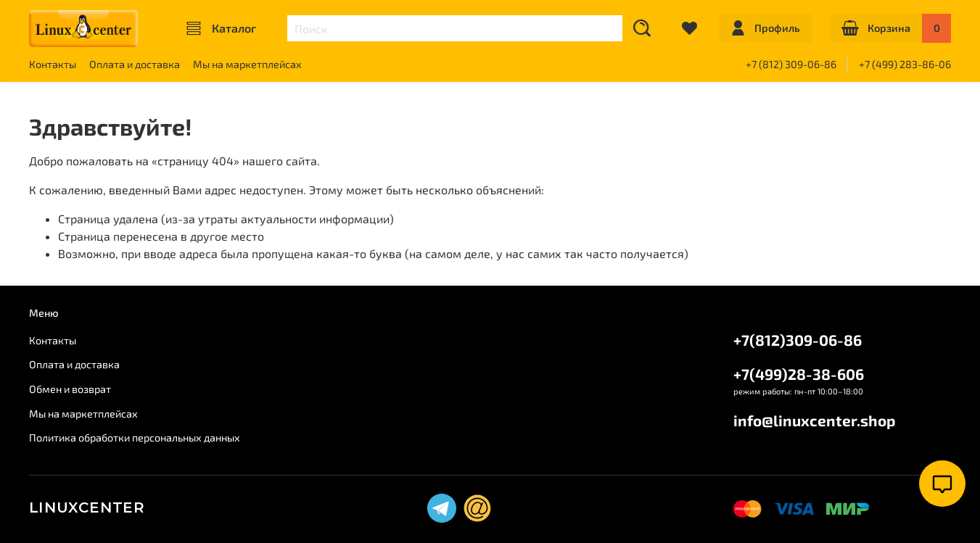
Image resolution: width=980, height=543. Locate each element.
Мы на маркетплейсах (247, 64)
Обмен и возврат (70, 389)
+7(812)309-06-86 (798, 340)
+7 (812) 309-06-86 (791, 64)
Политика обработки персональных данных (135, 438)
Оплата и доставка (135, 64)
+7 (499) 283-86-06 (905, 64)
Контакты (53, 64)
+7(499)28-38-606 (799, 374)
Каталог (221, 28)
